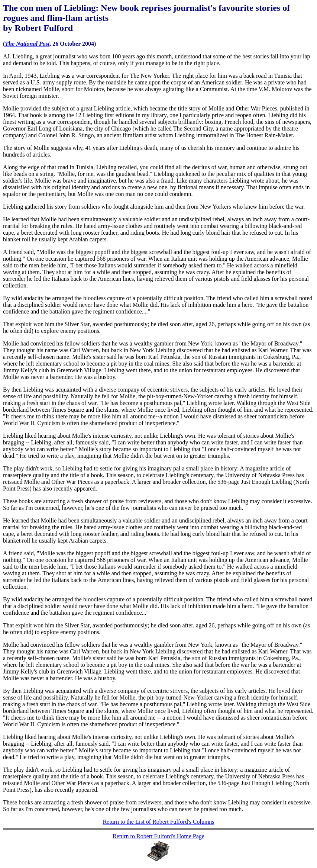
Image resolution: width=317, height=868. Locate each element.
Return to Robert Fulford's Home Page (158, 836)
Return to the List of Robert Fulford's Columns (158, 822)
